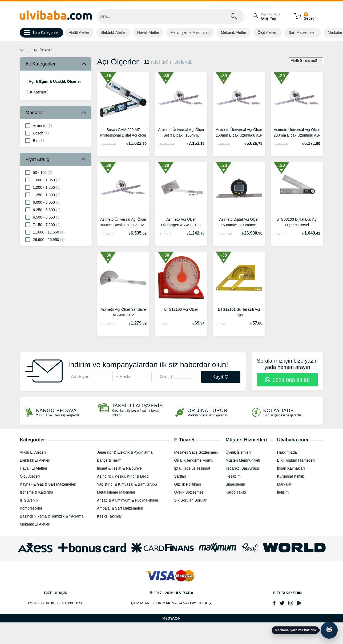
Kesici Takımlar (110, 516)
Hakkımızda (287, 452)
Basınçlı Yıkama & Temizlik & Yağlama (52, 516)
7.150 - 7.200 (43, 224)
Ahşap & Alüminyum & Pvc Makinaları (128, 500)
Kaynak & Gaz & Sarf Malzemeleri (48, 484)
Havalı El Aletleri (33, 468)
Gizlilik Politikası (187, 484)
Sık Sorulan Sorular (190, 500)
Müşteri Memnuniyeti (243, 460)
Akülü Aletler (79, 32)
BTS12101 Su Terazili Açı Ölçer (239, 312)
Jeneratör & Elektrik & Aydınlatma (125, 452)
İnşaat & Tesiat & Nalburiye (119, 468)
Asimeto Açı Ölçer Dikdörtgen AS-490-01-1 (181, 222)
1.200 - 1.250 (43, 187)
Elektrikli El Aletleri (35, 460)
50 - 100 (39, 172)
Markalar (35, 113)
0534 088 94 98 (287, 380)
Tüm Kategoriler (41, 33)
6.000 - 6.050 (43, 202)
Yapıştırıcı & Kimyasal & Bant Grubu (127, 484)
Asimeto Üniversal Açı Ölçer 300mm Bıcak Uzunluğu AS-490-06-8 (123, 223)
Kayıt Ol (221, 377)
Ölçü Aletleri (267, 32)
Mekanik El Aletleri (35, 524)
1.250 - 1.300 (43, 195)
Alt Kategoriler (40, 64)
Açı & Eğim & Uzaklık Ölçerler (88, 50)
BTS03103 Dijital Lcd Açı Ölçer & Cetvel (297, 222)
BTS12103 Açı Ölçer (181, 309)
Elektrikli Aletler (113, 32)
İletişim (283, 492)
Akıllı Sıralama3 (304, 60)
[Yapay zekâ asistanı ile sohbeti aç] (329, 630)
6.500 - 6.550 (43, 217)
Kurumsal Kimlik (290, 476)
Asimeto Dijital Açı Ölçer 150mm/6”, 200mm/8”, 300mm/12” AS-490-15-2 (239, 223)
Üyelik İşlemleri (238, 452)
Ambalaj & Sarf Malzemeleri (120, 508)
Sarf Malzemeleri (303, 32)
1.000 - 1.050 (43, 180)
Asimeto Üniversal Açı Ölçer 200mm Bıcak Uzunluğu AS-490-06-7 (297, 133)
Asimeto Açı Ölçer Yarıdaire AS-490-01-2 (123, 312)
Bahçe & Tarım (109, 460)
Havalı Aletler (148, 32)
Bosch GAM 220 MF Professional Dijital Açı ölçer (123, 132)
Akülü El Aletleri (33, 452)
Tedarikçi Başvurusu (242, 468)
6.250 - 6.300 (43, 210)
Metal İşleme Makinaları (190, 32)
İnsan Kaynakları (291, 468)
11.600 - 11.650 (45, 232)
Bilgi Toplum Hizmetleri (296, 460)
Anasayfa (27, 50)
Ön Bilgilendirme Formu (194, 460)
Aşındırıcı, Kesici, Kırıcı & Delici (123, 476)
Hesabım (233, 476)
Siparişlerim (235, 484)
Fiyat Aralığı (38, 159)
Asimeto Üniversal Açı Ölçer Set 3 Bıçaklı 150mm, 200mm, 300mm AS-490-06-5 (181, 133)
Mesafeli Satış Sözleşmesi (196, 452)
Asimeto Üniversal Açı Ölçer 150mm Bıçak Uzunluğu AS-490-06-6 (239, 133)
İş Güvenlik (29, 500)
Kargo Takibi (236, 492)
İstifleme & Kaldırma (36, 492)
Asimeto (39, 125)
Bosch (37, 133)
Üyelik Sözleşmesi (189, 492)
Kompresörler (31, 508)
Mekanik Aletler (234, 32)
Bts (35, 140)
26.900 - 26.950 (45, 239)
